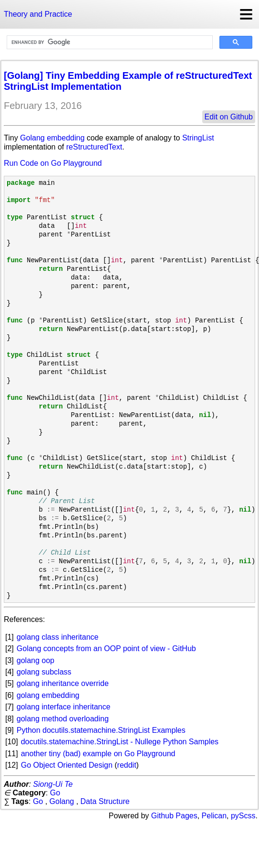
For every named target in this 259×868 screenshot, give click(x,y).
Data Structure (105, 801)
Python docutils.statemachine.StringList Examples (101, 730)
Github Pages (174, 816)
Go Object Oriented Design (67, 765)
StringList (198, 138)
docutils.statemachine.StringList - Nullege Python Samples (120, 742)
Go (55, 793)
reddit (127, 765)
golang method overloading (63, 719)
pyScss (243, 816)
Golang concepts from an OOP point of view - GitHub (106, 648)
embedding (66, 138)
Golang (32, 138)
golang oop (36, 660)
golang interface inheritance (64, 707)
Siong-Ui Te (53, 784)
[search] (109, 43)
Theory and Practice (38, 14)
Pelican (214, 816)
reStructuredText (94, 147)
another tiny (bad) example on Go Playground (98, 754)
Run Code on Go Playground (53, 163)
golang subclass (44, 672)
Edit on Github (229, 117)
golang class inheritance (58, 637)
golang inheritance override (63, 683)
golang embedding (48, 695)
